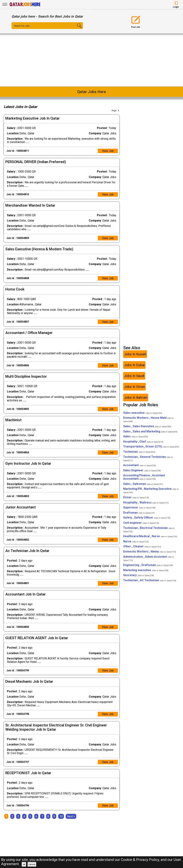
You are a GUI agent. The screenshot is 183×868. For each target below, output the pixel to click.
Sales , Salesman (143, 484)
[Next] (71, 817)
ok (24, 864)
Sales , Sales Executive (147, 427)
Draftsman (139, 513)
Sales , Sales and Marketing (150, 432)
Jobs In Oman (134, 387)
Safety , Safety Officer (147, 518)
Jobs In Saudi (134, 376)
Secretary (139, 576)
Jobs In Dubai (134, 365)
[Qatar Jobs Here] (25, 6)
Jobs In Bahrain (136, 398)
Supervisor (139, 508)
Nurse (136, 542)
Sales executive (143, 413)
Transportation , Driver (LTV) (151, 447)
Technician (139, 452)
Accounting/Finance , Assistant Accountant (144, 478)
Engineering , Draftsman (148, 566)
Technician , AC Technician (150, 581)
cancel (32, 864)
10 (61, 817)
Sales (136, 437)
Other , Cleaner (142, 547)
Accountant (140, 466)
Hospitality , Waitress (146, 503)
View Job (108, 151)
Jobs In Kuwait (135, 355)
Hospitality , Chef (143, 442)
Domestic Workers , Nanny (150, 552)
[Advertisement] (91, 60)
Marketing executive (146, 571)
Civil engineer (141, 523)
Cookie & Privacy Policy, (141, 860)
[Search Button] (77, 29)
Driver (136, 498)
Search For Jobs (22, 26)
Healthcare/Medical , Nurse (150, 537)
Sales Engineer (142, 471)
